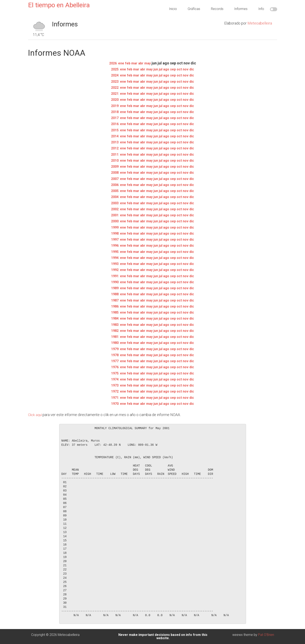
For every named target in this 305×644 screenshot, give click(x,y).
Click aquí (36, 415)
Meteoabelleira (260, 23)
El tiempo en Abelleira (59, 5)
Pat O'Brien (266, 635)
